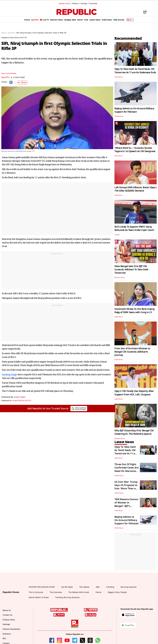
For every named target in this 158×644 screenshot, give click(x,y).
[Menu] (144, 12)
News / (4, 33)
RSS (4, 639)
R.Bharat (75, 4)
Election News (120, 277)
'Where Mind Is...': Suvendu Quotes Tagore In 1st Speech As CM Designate (135, 150)
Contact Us (7, 615)
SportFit (5, 77)
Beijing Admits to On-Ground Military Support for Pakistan (134, 110)
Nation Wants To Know (39, 597)
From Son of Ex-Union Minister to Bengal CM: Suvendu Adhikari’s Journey (132, 352)
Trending (110, 587)
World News (119, 116)
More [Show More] (130, 20)
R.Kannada (93, 4)
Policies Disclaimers (12, 629)
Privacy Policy (9, 620)
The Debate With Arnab (79, 592)
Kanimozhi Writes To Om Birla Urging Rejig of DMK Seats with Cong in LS (134, 311)
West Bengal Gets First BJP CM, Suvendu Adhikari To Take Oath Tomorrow (131, 270)
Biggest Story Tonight (117, 592)
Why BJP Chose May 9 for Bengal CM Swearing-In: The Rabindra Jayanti (134, 432)
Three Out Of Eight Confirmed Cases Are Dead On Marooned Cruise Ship (127, 469)
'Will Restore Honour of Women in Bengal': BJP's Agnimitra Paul (127, 504)
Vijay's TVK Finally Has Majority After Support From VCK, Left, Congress (134, 393)
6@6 (98, 587)
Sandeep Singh (9, 374)
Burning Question (129, 587)
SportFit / (12, 33)
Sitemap (6, 624)
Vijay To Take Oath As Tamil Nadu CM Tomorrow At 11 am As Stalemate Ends (135, 71)
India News (119, 77)
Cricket (117, 235)
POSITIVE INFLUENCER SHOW (42, 587)
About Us (7, 610)
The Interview (56, 592)
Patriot (98, 592)
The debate (84, 587)
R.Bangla (84, 4)
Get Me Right (67, 587)
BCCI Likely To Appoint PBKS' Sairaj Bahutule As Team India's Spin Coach (134, 228)
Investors (7, 634)
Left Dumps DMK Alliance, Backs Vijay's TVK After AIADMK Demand (136, 189)
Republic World (64, 4)
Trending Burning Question (67, 597)
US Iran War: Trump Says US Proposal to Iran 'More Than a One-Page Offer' (126, 487)
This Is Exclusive (36, 592)
